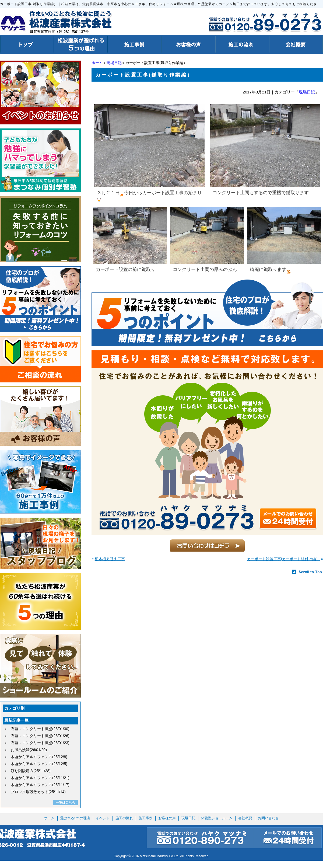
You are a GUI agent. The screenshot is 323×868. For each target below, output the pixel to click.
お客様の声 (167, 818)
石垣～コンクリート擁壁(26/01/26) (40, 736)
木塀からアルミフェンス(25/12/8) (39, 757)
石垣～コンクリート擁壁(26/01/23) (40, 743)
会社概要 (245, 818)
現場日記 (114, 63)
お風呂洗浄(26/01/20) (29, 750)
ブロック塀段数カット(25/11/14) (38, 792)
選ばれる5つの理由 (75, 818)
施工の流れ (124, 818)
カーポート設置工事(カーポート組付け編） (284, 559)
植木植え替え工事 (110, 559)
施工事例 (146, 818)
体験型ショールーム (217, 818)
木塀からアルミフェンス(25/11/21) (40, 778)
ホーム (97, 63)
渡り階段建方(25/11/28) (31, 771)
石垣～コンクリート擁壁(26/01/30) (40, 729)
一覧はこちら (65, 803)
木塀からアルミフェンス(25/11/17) (40, 785)
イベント (103, 818)
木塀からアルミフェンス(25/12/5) (39, 764)
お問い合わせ (268, 818)
